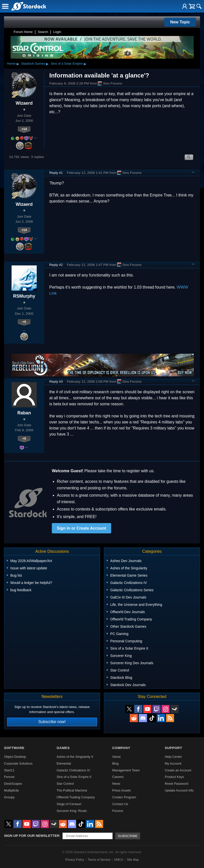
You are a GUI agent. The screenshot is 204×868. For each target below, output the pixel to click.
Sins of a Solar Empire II (74, 777)
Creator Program (124, 797)
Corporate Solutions (18, 763)
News (116, 784)
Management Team (126, 770)
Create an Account (178, 770)
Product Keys (174, 777)
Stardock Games (33, 64)
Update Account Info (179, 790)
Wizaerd (24, 103)
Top (193, 173)
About (116, 757)
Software (14, 748)
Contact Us (120, 804)
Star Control (65, 784)
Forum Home (23, 32)
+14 (24, 129)
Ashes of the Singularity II (75, 757)
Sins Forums (110, 84)
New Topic (180, 22)
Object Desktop (15, 757)
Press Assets (121, 790)
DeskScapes (13, 784)
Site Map (133, 860)
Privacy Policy (75, 860)
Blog (115, 763)
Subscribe (128, 836)
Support (173, 748)
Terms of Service (99, 860)
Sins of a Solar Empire (67, 64)
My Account (173, 763)
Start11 (9, 770)
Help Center (173, 757)
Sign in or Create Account (81, 528)
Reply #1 (56, 173)
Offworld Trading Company (76, 797)
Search (43, 32)
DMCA (119, 860)
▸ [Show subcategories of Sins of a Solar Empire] (85, 64)
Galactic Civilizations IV (73, 770)
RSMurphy (24, 296)
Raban (24, 413)
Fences (9, 777)
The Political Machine (72, 790)
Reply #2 (56, 265)
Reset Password (176, 784)
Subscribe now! (52, 722)
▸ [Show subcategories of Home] (18, 64)
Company (121, 748)
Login (57, 32)
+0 (24, 322)
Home (11, 64)
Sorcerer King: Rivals (72, 811)
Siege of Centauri (69, 804)
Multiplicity (11, 790)
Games (63, 748)
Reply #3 (56, 382)
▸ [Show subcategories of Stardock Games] (47, 64)
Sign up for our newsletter (32, 836)
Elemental (64, 763)
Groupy (9, 797)
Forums (118, 811)
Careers (118, 777)
